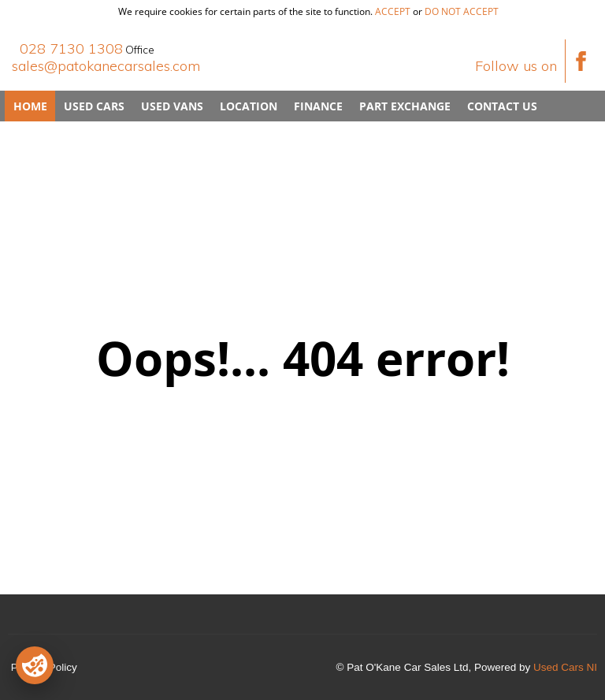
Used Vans (172, 106)
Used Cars (94, 106)
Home (30, 106)
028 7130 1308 (71, 48)
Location (249, 106)
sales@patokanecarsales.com (106, 66)
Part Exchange (405, 106)
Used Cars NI (565, 667)
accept (393, 11)
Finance (318, 106)
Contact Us (502, 106)
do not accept (462, 11)
